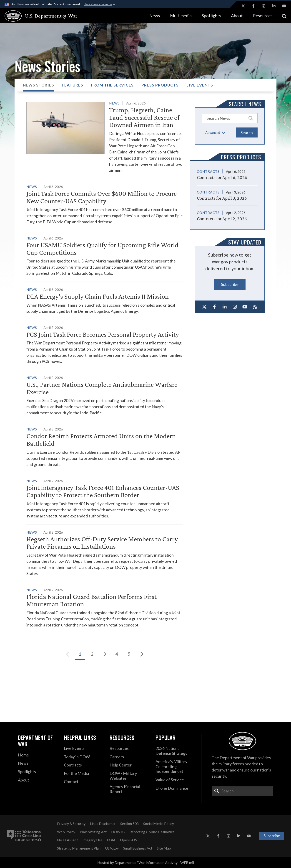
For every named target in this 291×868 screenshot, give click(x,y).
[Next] (141, 654)
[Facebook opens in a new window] (253, 6)
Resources (263, 16)
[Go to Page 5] (129, 654)
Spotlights (211, 16)
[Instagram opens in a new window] (264, 6)
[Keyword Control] (230, 118)
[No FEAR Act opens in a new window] (68, 840)
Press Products (160, 85)
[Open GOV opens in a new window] (129, 840)
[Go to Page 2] (92, 654)
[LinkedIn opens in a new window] (274, 6)
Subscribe (230, 284)
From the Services (112, 85)
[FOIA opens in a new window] (111, 840)
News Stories (39, 85)
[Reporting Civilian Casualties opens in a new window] (152, 832)
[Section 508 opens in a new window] (129, 824)
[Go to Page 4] (117, 654)
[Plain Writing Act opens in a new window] (93, 832)
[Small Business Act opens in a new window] (138, 848)
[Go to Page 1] (80, 654)
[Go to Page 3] (105, 654)
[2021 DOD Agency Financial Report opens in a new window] (129, 789)
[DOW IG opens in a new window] (118, 832)
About (237, 16)
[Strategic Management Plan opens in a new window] (79, 848)
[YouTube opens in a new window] (284, 6)
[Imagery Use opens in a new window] (92, 840)
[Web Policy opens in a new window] (66, 832)
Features (73, 85)
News (155, 16)
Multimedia (181, 16)
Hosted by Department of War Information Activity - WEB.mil (146, 862)
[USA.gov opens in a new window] (112, 848)
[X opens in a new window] (243, 6)
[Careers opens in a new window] (129, 757)
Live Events (200, 85)
